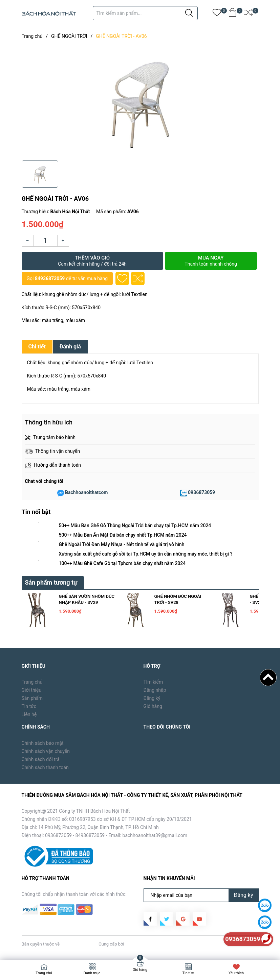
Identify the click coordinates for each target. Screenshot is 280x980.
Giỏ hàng (153, 706)
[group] (140, 101)
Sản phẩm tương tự (51, 582)
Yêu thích (236, 973)
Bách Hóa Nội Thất (79, 944)
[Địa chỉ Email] (201, 895)
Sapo (130, 944)
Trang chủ (32, 682)
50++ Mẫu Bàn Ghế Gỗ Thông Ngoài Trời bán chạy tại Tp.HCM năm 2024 (135, 525)
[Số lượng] (45, 241)
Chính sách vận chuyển (46, 751)
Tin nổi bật (36, 512)
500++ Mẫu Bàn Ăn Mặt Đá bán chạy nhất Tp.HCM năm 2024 (123, 535)
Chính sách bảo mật (43, 743)
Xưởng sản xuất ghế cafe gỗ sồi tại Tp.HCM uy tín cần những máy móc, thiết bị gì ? (146, 554)
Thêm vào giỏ (92, 261)
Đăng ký (152, 698)
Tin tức (29, 706)
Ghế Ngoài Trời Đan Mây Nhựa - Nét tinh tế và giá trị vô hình (122, 544)
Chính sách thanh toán (45, 767)
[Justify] (189, 13)
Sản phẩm (32, 698)
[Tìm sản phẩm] (145, 13)
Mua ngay (211, 261)
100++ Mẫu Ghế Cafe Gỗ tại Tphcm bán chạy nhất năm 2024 (122, 563)
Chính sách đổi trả (41, 759)
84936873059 (50, 278)
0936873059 (201, 492)
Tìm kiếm (153, 682)
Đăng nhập (155, 690)
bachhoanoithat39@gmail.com (155, 835)
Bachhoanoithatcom (86, 492)
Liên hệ (29, 714)
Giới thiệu (32, 690)
